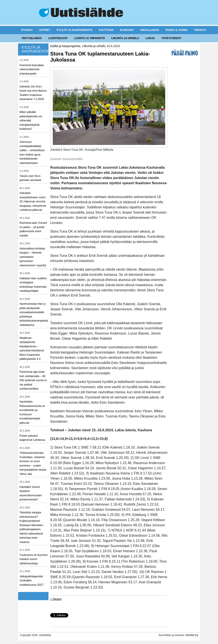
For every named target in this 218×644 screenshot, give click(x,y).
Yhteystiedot (171, 38)
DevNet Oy (192, 635)
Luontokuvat (58, 38)
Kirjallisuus (150, 30)
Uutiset (44, 30)
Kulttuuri (106, 30)
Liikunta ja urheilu (125, 38)
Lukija (150, 38)
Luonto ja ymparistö (89, 38)
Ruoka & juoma (176, 30)
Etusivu (27, 30)
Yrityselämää (32, 38)
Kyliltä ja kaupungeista (75, 30)
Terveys (200, 30)
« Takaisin (56, 599)
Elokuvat (127, 30)
